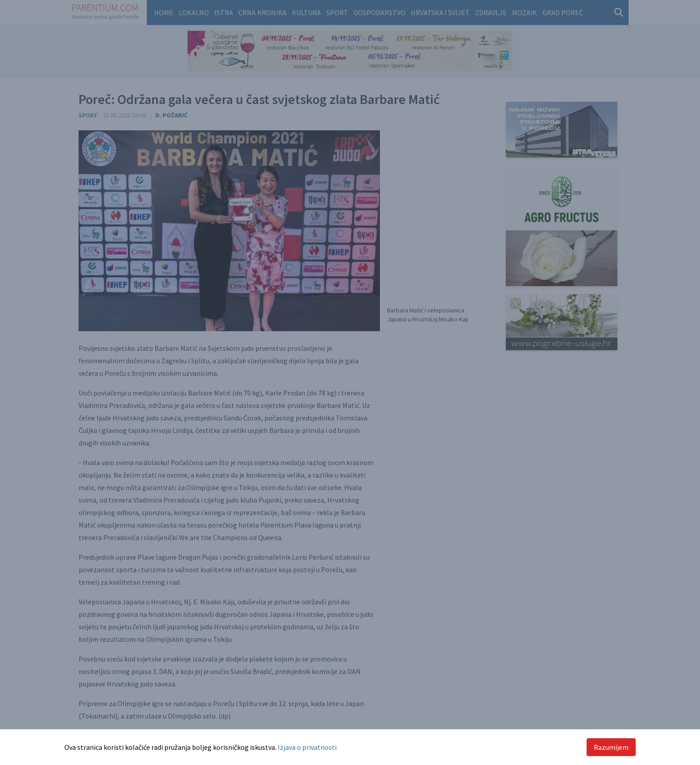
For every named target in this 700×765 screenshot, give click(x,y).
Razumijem (611, 747)
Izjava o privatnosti (307, 747)
